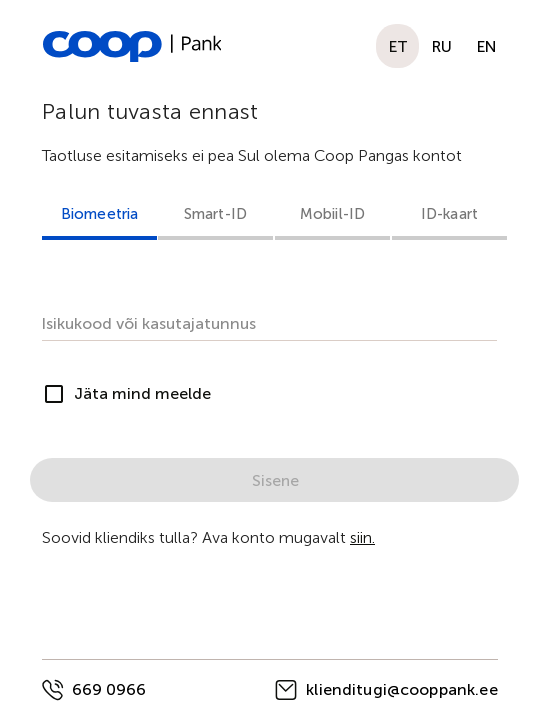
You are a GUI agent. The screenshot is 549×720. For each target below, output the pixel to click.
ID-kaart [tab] (449, 214)
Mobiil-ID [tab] (332, 214)
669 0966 (109, 689)
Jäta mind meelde (142, 393)
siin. (362, 537)
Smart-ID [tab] (215, 214)
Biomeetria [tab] (99, 214)
